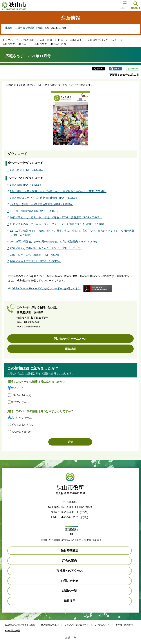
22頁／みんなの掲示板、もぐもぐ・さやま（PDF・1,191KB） (46, 248)
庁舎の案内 (70, 561)
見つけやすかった (21, 417)
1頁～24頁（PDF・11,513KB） (28, 170)
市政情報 (29, 40)
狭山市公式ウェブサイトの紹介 (20, 625)
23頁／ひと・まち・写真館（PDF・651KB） (36, 255)
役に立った (18, 388)
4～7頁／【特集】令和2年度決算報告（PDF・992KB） (42, 204)
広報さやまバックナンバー (103, 40)
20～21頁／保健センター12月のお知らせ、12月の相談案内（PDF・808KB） (54, 242)
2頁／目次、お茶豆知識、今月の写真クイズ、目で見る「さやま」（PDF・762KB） (58, 191)
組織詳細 (70, 349)
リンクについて (102, 625)
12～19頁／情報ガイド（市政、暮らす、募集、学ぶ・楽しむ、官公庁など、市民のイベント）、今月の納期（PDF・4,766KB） (72, 233)
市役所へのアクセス (70, 571)
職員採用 (70, 601)
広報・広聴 (46, 40)
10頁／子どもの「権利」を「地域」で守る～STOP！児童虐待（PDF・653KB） (56, 217)
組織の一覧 (70, 591)
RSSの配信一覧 (12, 631)
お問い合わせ (70, 581)
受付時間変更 (70, 550)
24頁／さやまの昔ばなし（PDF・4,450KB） (36, 261)
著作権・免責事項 (124, 625)
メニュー (125, 5)
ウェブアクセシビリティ (77, 625)
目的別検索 (136, 5)
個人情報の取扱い (50, 625)
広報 (61, 40)
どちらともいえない (23, 395)
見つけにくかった (21, 432)
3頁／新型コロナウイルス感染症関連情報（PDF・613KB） (44, 198)
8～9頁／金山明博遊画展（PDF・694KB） (35, 211)
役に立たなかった (21, 402)
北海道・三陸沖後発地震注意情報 (24, 28)
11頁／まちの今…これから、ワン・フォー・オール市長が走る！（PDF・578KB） (58, 224)
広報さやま (75, 40)
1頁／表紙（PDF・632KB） (26, 185)
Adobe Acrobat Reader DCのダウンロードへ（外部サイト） (46, 288)
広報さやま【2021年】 (16, 44)
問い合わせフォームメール (70, 339)
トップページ (10, 40)
